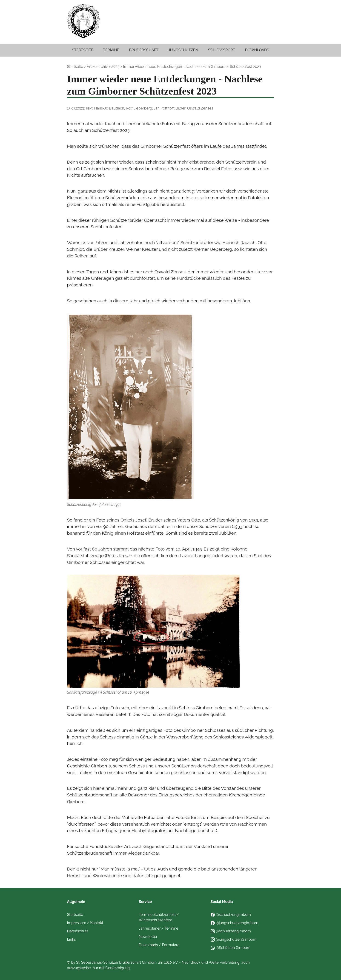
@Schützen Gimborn (231, 948)
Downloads (257, 50)
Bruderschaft (144, 50)
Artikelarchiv (97, 67)
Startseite (83, 50)
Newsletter (148, 937)
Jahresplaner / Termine (159, 928)
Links (72, 939)
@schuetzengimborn (231, 915)
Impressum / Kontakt (85, 923)
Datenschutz (78, 931)
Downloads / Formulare (159, 945)
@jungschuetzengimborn (235, 923)
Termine (111, 50)
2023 (115, 67)
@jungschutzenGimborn (234, 939)
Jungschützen (183, 50)
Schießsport (222, 50)
